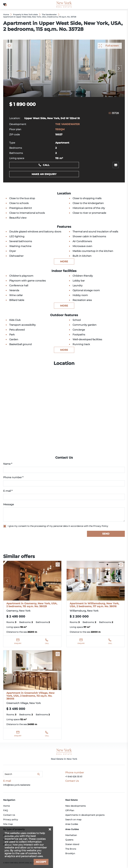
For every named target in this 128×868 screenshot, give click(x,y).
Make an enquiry (44, 174)
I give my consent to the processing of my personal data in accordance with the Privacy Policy (58, 526)
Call (46, 165)
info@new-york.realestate (17, 785)
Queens (69, 840)
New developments (76, 806)
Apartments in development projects (85, 815)
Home (6, 806)
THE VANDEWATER (67, 124)
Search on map (73, 820)
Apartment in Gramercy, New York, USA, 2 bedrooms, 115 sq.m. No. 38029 (32, 605)
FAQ (6, 810)
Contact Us (9, 815)
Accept (41, 862)
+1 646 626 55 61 (74, 777)
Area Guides (72, 824)
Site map (8, 824)
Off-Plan (70, 810)
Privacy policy (11, 820)
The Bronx (71, 849)
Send (106, 534)
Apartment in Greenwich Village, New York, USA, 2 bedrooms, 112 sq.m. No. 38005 (30, 696)
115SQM (60, 129)
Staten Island (72, 844)
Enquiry (18, 643)
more (64, 262)
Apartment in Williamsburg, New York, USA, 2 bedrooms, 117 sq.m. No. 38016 (94, 605)
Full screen (112, 46)
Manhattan (71, 835)
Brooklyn (70, 853)
